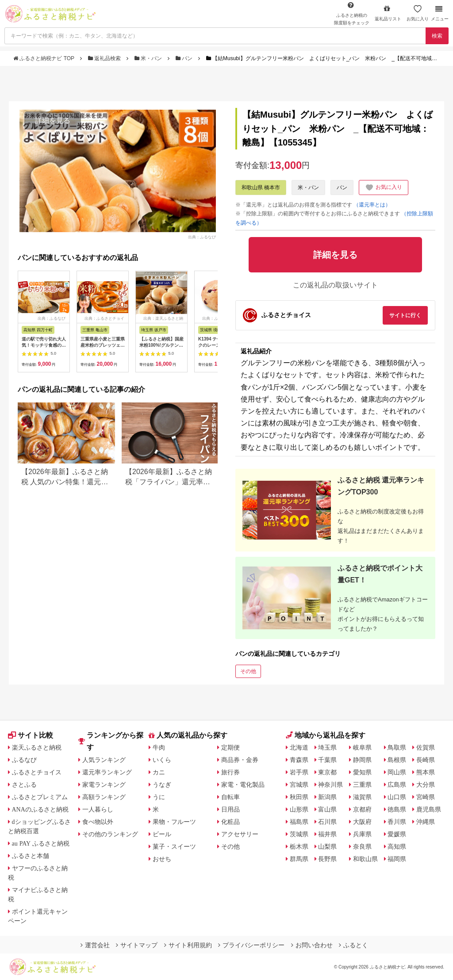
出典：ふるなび (202, 237)
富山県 (327, 809)
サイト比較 (31, 735)
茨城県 (299, 834)
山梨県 (327, 846)
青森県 (299, 760)
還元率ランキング (107, 772)
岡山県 (397, 772)
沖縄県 (426, 822)
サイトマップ (137, 945)
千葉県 (327, 760)
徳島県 (397, 809)
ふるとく (353, 945)
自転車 (230, 797)
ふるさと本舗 (31, 856)
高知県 (397, 846)
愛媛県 (397, 834)
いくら (162, 760)
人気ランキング (104, 760)
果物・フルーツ (174, 822)
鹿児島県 (429, 809)
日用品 (230, 809)
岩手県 (299, 772)
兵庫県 (362, 834)
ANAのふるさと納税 (40, 809)
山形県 (299, 809)
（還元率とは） (372, 205)
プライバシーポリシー (251, 945)
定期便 (230, 747)
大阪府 (362, 822)
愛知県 (362, 772)
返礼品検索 (105, 58)
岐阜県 (362, 747)
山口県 (397, 797)
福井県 (327, 834)
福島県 (299, 822)
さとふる (24, 785)
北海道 (299, 747)
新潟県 (327, 797)
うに (159, 797)
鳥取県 (397, 747)
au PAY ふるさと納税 (41, 843)
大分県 (426, 785)
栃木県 (299, 846)
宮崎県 (426, 797)
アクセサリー (240, 834)
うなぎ (162, 785)
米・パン (149, 58)
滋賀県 (362, 797)
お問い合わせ (312, 945)
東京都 (327, 772)
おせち (162, 859)
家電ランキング (104, 785)
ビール (162, 834)
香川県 (397, 822)
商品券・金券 (240, 760)
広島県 (397, 785)
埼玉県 (327, 747)
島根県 (397, 760)
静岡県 (362, 760)
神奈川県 (330, 785)
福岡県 (397, 859)
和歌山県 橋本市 (261, 188)
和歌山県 (365, 859)
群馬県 (299, 859)
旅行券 (230, 772)
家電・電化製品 (243, 785)
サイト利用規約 (188, 945)
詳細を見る (53, 121)
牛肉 (159, 747)
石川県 (327, 822)
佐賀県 (426, 747)
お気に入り (418, 13)
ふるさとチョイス (37, 772)
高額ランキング (104, 797)
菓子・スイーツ (174, 846)
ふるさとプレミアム (40, 797)
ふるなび (24, 760)
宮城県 (299, 785)
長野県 (327, 859)
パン (185, 58)
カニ (159, 772)
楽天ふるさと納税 (37, 747)
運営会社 (95, 945)
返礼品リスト (388, 13)
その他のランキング (110, 834)
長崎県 (426, 760)
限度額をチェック (352, 13)
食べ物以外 (98, 822)
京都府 (362, 809)
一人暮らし (98, 809)
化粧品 (230, 822)
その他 (248, 671)
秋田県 (299, 797)
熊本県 (426, 772)
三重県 (362, 785)
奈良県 (362, 846)
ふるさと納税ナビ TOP (44, 58)
